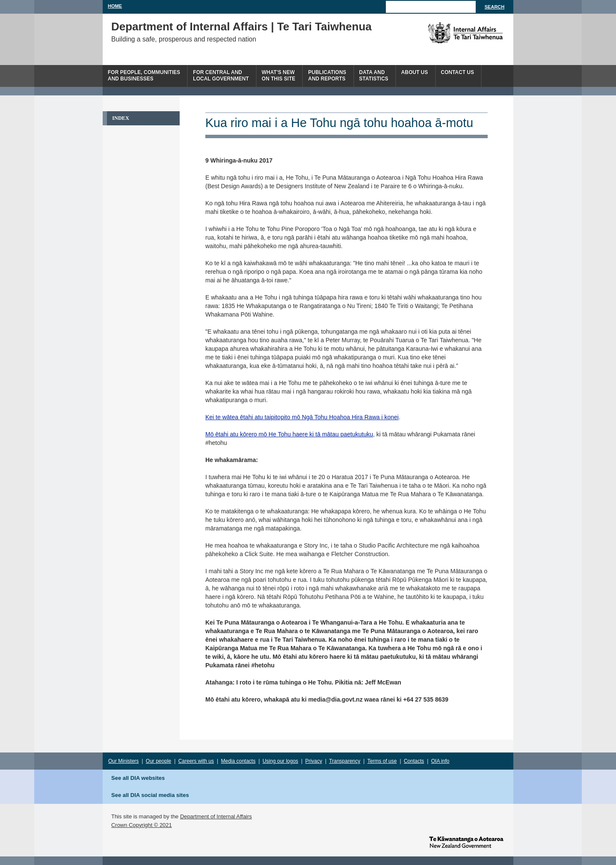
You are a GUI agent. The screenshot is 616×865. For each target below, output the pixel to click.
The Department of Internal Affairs (446, 33)
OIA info (440, 761)
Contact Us (458, 72)
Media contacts (238, 761)
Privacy (314, 761)
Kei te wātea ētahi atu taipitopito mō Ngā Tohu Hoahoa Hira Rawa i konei (302, 417)
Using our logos (280, 761)
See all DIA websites (138, 778)
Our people (158, 761)
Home (115, 6)
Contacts (414, 761)
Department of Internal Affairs (216, 816)
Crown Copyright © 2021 (142, 825)
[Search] (431, 7)
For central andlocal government (221, 76)
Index (121, 118)
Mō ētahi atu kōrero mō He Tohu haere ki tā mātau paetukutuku (289, 434)
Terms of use (382, 761)
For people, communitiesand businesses (144, 76)
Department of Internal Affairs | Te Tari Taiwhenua (241, 27)
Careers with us (196, 761)
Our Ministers (123, 761)
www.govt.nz (466, 841)
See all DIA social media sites (150, 795)
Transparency (345, 761)
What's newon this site (279, 76)
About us (415, 72)
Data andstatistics (374, 76)
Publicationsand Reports (327, 76)
